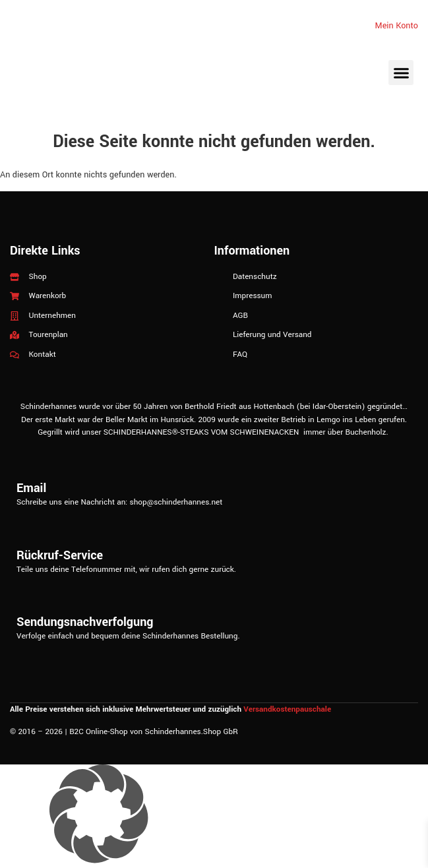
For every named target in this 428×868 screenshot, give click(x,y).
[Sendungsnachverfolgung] (214, 599)
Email (31, 488)
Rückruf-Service (60, 555)
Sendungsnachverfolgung (85, 622)
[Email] (214, 465)
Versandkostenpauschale (287, 709)
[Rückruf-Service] (214, 532)
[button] (401, 73)
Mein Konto (397, 26)
